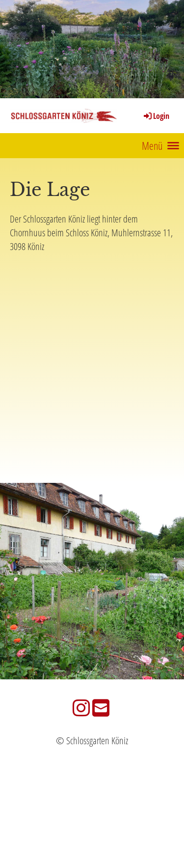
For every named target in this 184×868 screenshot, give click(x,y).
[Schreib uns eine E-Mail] (101, 708)
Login (156, 116)
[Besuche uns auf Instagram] (81, 708)
